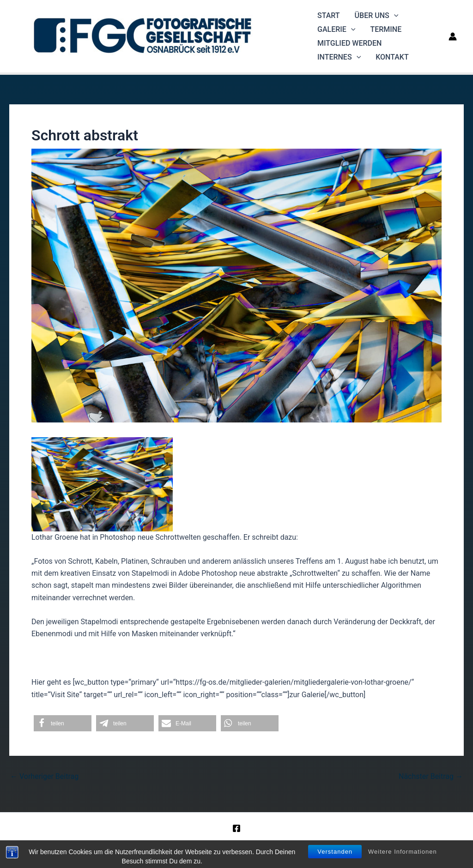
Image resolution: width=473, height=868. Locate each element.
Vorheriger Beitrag (44, 777)
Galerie (336, 30)
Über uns (377, 16)
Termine (386, 29)
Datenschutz (289, 844)
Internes (339, 57)
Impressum (245, 844)
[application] (394, 16)
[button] (63, 723)
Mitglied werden (349, 43)
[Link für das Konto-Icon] (453, 36)
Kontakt (392, 57)
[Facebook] (236, 828)
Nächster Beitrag (431, 777)
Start (329, 15)
